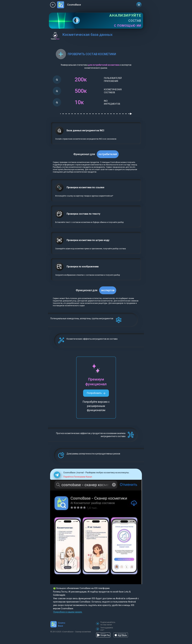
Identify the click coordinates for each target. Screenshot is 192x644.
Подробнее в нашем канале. (68, 612)
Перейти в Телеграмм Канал (78, 477)
